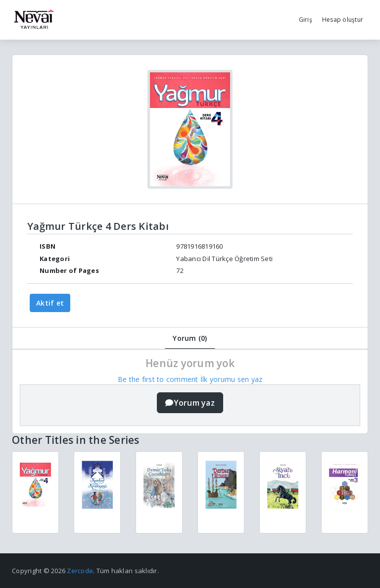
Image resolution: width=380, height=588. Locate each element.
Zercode (80, 571)
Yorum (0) (190, 338)
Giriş (306, 20)
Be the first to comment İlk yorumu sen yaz (190, 379)
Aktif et (50, 303)
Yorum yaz (190, 403)
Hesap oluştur (343, 20)
